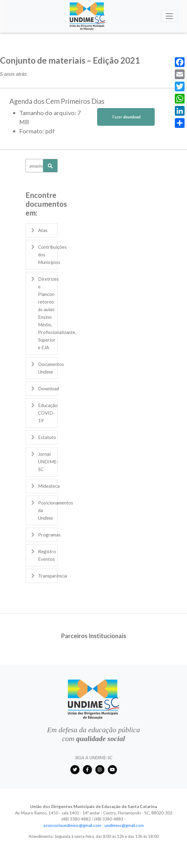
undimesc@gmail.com (124, 825)
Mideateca (49, 486)
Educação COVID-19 (48, 413)
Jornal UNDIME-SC (48, 462)
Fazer (126, 117)
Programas (49, 535)
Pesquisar (50, 166)
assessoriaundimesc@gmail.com (72, 825)
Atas (43, 230)
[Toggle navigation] (169, 16)
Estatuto (47, 437)
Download (49, 388)
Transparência (53, 576)
